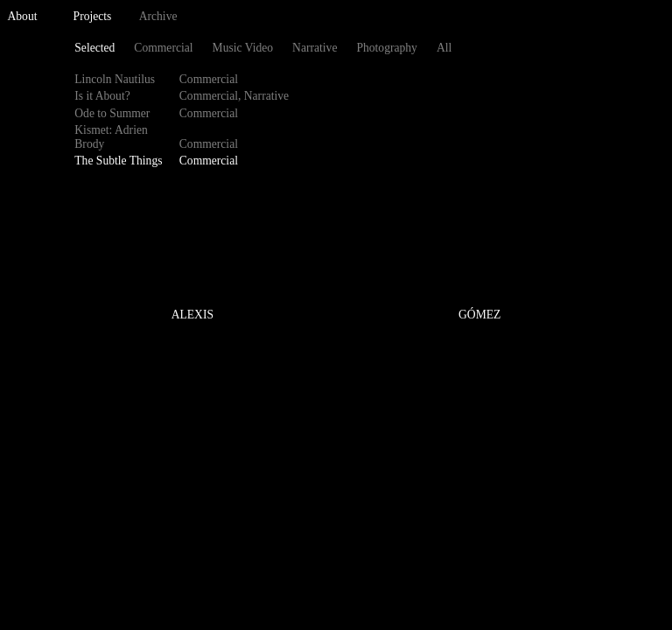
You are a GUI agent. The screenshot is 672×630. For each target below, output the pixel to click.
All (444, 48)
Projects (93, 16)
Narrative (315, 48)
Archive (158, 16)
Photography (386, 48)
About (23, 16)
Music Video (243, 48)
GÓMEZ (479, 315)
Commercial (163, 48)
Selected (94, 48)
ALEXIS (192, 315)
